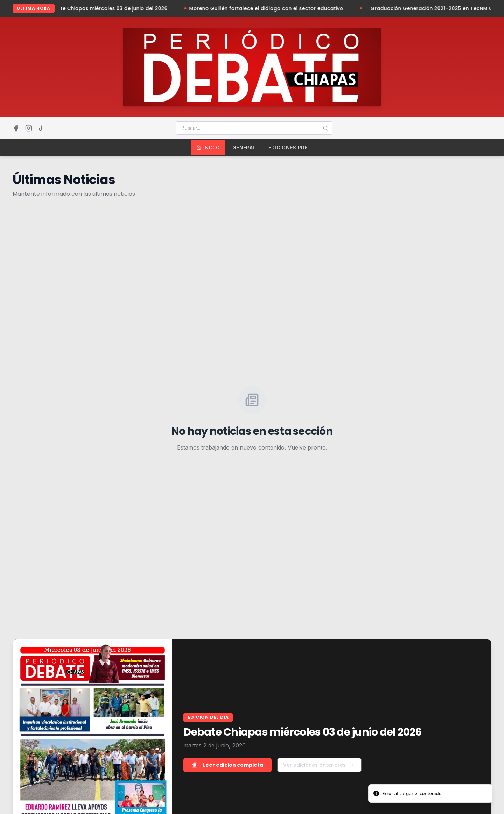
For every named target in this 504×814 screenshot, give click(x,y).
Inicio (208, 148)
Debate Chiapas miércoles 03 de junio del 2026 (110, 8)
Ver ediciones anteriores (319, 765)
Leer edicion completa (227, 765)
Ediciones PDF (288, 148)
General (244, 148)
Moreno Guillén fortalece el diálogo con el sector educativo (269, 8)
